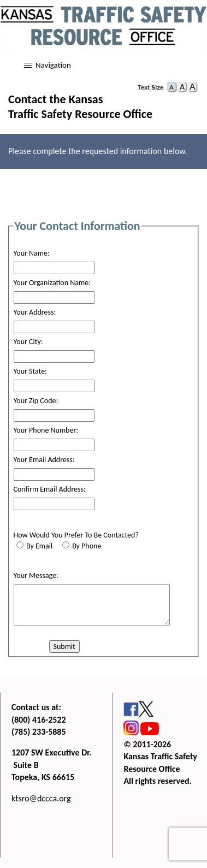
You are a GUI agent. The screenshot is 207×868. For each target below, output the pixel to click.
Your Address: (35, 312)
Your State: (30, 371)
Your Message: (36, 575)
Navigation (53, 65)
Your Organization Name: (52, 283)
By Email (39, 546)
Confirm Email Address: (50, 489)
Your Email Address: (44, 460)
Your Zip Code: (36, 401)
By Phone (87, 546)
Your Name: (32, 253)
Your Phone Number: (46, 430)
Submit (64, 646)
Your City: (28, 342)
